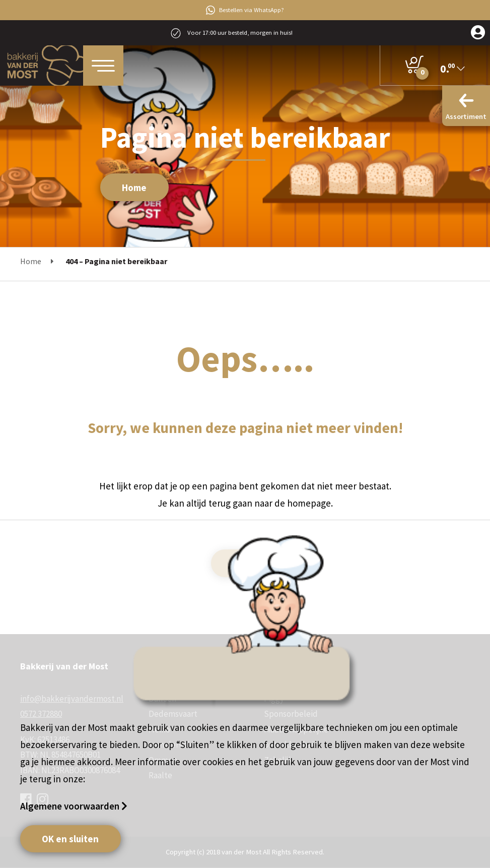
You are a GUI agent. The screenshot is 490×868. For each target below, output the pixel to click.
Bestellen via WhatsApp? (245, 10)
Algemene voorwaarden (71, 806)
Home (134, 188)
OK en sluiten (70, 839)
